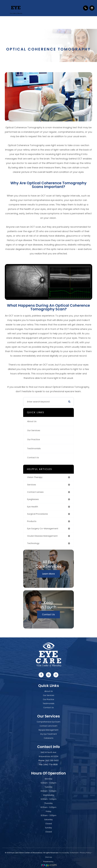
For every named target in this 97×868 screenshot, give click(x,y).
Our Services (34, 430)
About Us (32, 421)
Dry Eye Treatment (49, 734)
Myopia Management (48, 730)
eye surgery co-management (43, 529)
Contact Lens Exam (48, 726)
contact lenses (35, 492)
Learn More (48, 574)
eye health (33, 507)
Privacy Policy (85, 853)
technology (33, 543)
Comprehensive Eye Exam (48, 722)
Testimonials (34, 449)
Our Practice (33, 439)
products (32, 521)
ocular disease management (42, 536)
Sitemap (49, 857)
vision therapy (35, 477)
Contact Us (33, 458)
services (32, 485)
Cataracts (49, 738)
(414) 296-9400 (52, 760)
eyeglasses (33, 499)
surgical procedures (37, 514)
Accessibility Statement (69, 853)
